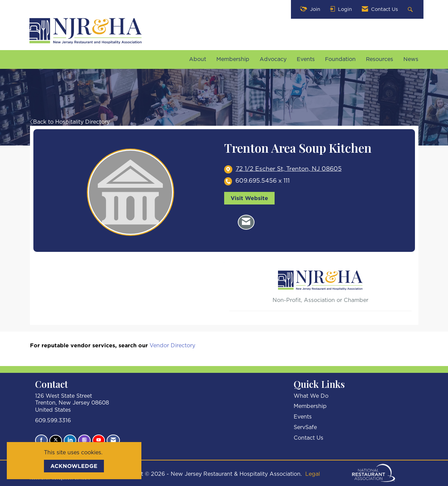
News (411, 59)
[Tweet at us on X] (56, 441)
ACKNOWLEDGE (74, 466)
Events (306, 59)
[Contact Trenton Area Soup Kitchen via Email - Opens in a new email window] (246, 222)
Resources (380, 59)
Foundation (340, 59)
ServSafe (305, 427)
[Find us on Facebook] (41, 440)
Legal (313, 474)
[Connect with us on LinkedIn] (70, 440)
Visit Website (249, 198)
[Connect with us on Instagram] (84, 440)
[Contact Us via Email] (113, 440)
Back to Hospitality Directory (70, 122)
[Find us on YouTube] (99, 440)
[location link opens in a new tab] (289, 169)
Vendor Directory (172, 346)
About (198, 59)
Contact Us (308, 438)
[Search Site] (411, 9)
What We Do (311, 396)
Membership (233, 59)
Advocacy (273, 59)
